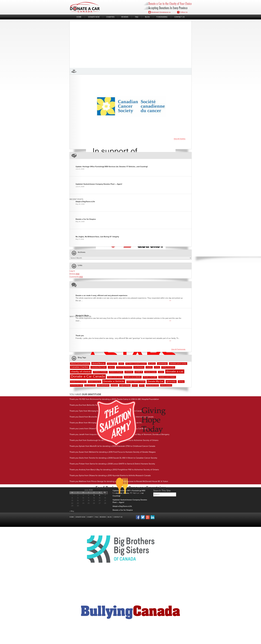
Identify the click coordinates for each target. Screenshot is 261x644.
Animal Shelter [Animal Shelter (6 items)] (112, 364)
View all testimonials (178, 349)
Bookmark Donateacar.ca (159, 12)
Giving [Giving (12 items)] (181, 382)
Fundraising (162, 17)
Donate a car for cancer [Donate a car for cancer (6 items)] (115, 377)
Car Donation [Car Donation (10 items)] (139, 367)
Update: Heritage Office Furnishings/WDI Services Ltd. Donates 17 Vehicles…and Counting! (112, 167)
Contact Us (179, 17)
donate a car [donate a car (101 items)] (175, 372)
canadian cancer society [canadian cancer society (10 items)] (178, 364)
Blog (147, 17)
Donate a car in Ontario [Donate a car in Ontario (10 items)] (167, 377)
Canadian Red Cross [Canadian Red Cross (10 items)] (99, 367)
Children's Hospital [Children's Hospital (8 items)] (116, 372)
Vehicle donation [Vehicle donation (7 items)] (166, 385)
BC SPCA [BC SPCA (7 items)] (152, 364)
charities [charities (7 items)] (149, 367)
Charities (110, 17)
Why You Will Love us (80, 317)
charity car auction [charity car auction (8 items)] (168, 367)
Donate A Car (85, 7)
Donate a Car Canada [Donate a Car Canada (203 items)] (88, 377)
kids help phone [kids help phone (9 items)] (103, 385)
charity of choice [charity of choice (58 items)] (81, 372)
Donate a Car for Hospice (86, 219)
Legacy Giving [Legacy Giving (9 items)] (125, 385)
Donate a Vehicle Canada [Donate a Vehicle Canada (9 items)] (136, 382)
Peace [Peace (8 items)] (135, 385)
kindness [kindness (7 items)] (114, 385)
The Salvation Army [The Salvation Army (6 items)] (152, 385)
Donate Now (94, 17)
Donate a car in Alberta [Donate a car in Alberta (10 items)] (133, 377)
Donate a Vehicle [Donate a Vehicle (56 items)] (114, 381)
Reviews (125, 17)
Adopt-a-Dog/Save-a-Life (85, 202)
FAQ (137, 17)
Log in (72, 271)
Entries (75, 274)
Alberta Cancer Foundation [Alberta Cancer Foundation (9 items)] (80, 364)
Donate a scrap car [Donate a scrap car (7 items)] (94, 382)
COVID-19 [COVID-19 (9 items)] (139, 372)
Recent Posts (76, 199)
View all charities (180, 139)
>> (170, 301)
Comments (76, 277)
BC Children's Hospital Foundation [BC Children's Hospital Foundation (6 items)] (136, 364)
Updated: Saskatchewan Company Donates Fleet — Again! (99, 184)
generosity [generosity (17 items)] (171, 381)
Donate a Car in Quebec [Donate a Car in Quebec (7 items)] (78, 382)
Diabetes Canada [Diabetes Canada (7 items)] (150, 372)
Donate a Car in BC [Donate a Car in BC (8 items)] (150, 377)
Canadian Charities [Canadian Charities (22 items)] (80, 367)
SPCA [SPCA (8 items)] (142, 385)
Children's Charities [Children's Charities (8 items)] (100, 372)
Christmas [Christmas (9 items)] (129, 372)
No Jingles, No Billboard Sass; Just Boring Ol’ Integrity (97, 237)
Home (79, 17)
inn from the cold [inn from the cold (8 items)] (77, 385)
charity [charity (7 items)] (157, 367)
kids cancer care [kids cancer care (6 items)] (90, 385)
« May (72, 511)
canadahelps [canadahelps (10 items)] (162, 364)
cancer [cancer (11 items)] (111, 367)
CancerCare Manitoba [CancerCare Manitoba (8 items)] (124, 367)
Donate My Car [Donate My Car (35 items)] (156, 381)
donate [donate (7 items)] (161, 372)
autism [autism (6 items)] (121, 364)
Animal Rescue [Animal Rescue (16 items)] (99, 363)
